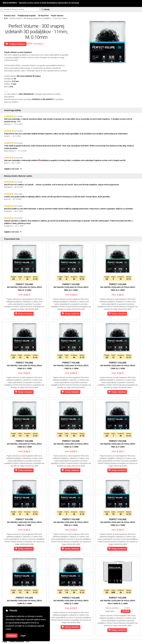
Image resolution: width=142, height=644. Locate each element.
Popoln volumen (57, 16)
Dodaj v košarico (15, 44)
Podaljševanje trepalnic (27, 16)
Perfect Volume (24, 287)
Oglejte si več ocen (13, 169)
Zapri (23, 636)
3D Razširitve (43, 16)
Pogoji (5, 642)
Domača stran (10, 16)
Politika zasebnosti (17, 642)
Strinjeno (12, 636)
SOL (28, 642)
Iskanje (45, 9)
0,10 (6, 18)
